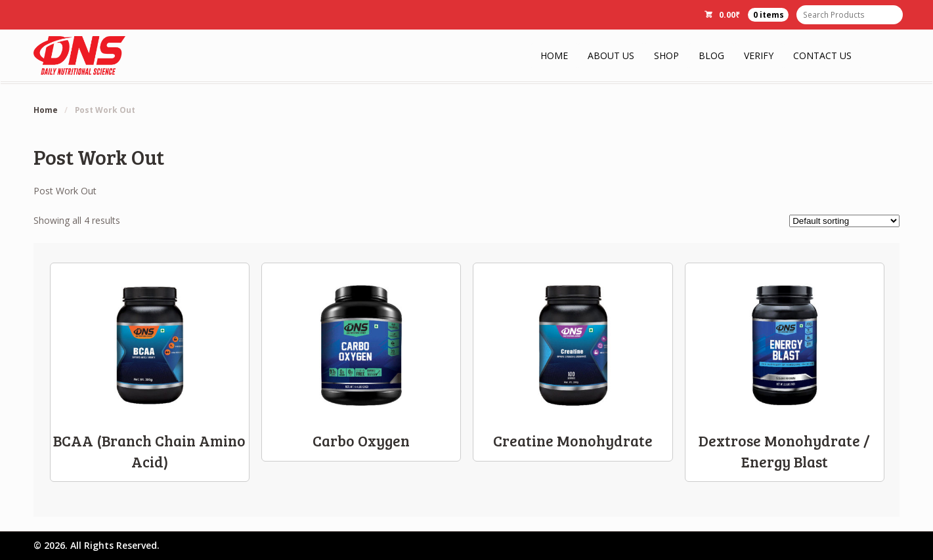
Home (554, 55)
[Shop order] (844, 221)
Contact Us (822, 55)
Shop (666, 55)
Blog (711, 55)
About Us (611, 55)
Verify (759, 55)
